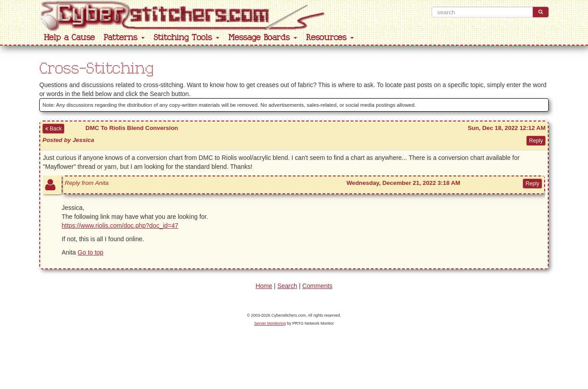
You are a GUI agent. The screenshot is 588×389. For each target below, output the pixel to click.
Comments (317, 286)
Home (264, 286)
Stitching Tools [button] (187, 38)
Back (53, 129)
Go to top (91, 252)
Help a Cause (69, 38)
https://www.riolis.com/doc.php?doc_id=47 (120, 226)
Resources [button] (330, 38)
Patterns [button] (124, 38)
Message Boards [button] (263, 38)
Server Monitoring (270, 323)
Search (287, 286)
